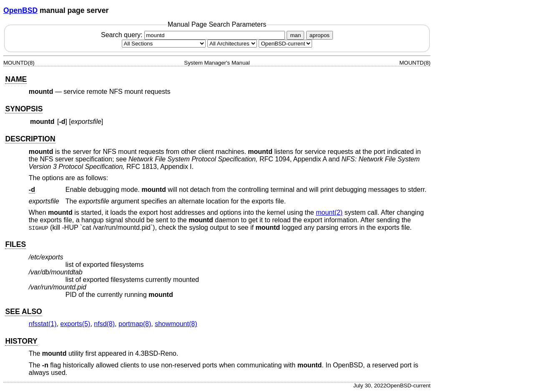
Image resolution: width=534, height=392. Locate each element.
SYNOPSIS (24, 109)
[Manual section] (164, 44)
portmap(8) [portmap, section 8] (135, 324)
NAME (16, 79)
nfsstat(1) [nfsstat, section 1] (43, 324)
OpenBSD (20, 10)
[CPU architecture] (232, 44)
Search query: (194, 35)
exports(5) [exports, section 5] (75, 324)
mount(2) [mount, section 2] (329, 212)
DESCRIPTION (30, 139)
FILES (15, 244)
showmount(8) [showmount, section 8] (176, 324)
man (295, 35)
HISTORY (21, 341)
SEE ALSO (23, 312)
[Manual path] (285, 44)
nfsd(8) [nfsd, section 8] (104, 324)
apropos (320, 35)
